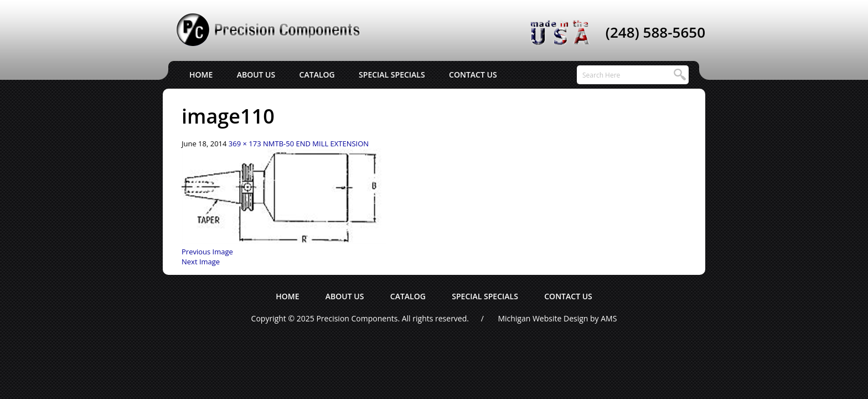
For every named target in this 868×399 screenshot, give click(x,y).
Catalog (317, 75)
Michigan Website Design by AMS (557, 318)
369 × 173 (245, 144)
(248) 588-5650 (655, 32)
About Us (256, 75)
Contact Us (473, 75)
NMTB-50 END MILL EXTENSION (316, 144)
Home (201, 75)
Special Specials (392, 75)
